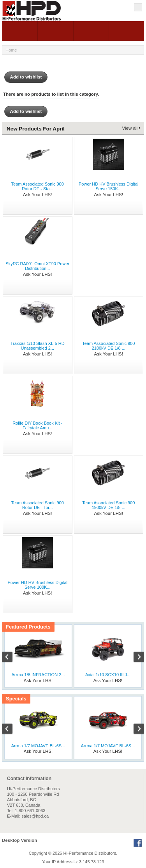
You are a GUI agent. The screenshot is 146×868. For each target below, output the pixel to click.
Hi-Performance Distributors (90, 853)
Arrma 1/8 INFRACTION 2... (38, 675)
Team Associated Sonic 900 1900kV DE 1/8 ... (108, 505)
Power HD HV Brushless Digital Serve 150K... (108, 186)
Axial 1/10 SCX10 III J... (108, 675)
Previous (11, 658)
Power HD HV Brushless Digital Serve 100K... (38, 585)
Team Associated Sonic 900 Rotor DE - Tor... (38, 505)
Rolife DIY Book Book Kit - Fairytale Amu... (37, 425)
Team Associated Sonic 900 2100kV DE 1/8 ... (108, 346)
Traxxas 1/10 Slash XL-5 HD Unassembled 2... (38, 346)
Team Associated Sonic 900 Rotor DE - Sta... (38, 186)
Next (135, 658)
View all (130, 128)
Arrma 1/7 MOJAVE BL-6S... (38, 746)
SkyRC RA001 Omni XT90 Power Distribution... (37, 266)
